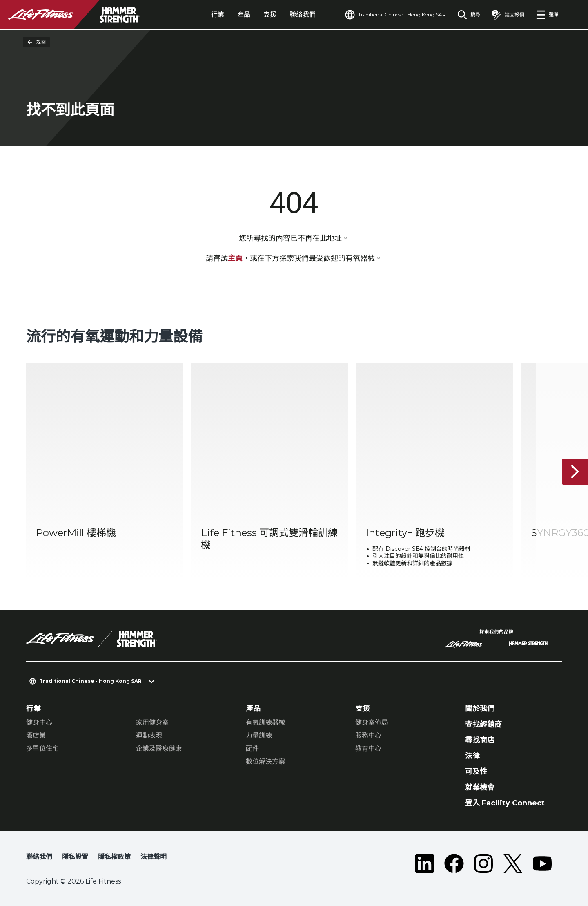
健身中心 (39, 722)
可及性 (476, 772)
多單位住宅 (42, 748)
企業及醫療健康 (159, 748)
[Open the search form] (469, 15)
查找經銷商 (483, 725)
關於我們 (480, 709)
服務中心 (368, 735)
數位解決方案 (265, 762)
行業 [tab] (218, 15)
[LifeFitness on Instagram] (483, 863)
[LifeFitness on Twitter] (513, 863)
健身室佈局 (372, 722)
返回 (36, 42)
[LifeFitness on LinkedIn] (425, 863)
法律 (472, 756)
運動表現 (149, 735)
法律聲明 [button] (154, 857)
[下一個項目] (575, 472)
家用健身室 (152, 722)
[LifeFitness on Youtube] (542, 863)
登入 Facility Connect (505, 803)
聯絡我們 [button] (39, 857)
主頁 (235, 258)
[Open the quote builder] (508, 15)
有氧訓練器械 (265, 722)
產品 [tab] (244, 15)
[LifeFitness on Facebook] (454, 863)
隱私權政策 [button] (114, 857)
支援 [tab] (270, 15)
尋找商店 (480, 740)
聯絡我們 (303, 15)
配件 (252, 748)
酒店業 (36, 735)
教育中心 (368, 748)
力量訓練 (259, 735)
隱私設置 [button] (75, 857)
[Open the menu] (547, 15)
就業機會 (480, 787)
